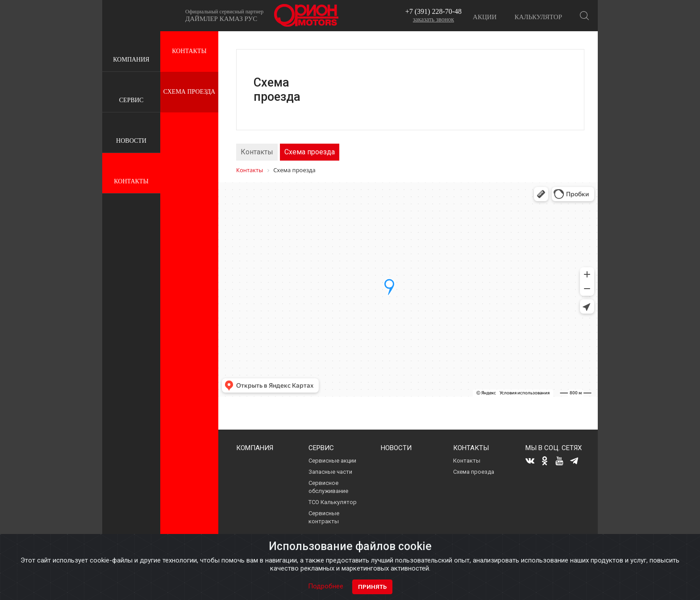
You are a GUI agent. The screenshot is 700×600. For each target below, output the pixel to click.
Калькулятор (538, 17)
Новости (131, 133)
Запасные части (330, 472)
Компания (131, 52)
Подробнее (326, 586)
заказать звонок (433, 19)
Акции (485, 17)
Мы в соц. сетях (554, 448)
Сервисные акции (332, 461)
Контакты (131, 174)
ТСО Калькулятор (333, 502)
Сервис (131, 92)
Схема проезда (189, 92)
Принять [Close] (372, 587)
